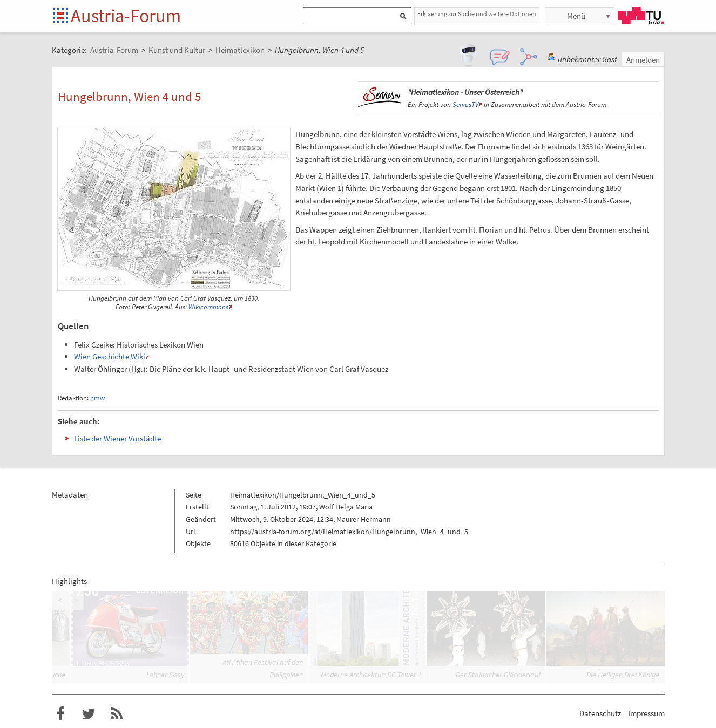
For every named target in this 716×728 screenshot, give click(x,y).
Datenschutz (600, 713)
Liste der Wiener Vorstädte (117, 438)
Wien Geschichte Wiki (110, 356)
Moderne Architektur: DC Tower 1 (371, 675)
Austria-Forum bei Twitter (89, 714)
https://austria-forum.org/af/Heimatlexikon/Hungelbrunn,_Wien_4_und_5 (349, 532)
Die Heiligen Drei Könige (623, 675)
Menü (576, 16)
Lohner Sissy (165, 675)
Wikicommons (208, 307)
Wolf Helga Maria (346, 507)
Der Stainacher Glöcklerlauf (498, 675)
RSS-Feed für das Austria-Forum (117, 714)
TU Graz (641, 16)
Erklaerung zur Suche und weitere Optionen (477, 14)
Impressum (646, 713)
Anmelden (643, 60)
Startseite (61, 16)
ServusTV (465, 104)
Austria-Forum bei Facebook (60, 714)
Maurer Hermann (364, 519)
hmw (97, 398)
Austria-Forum (126, 16)
